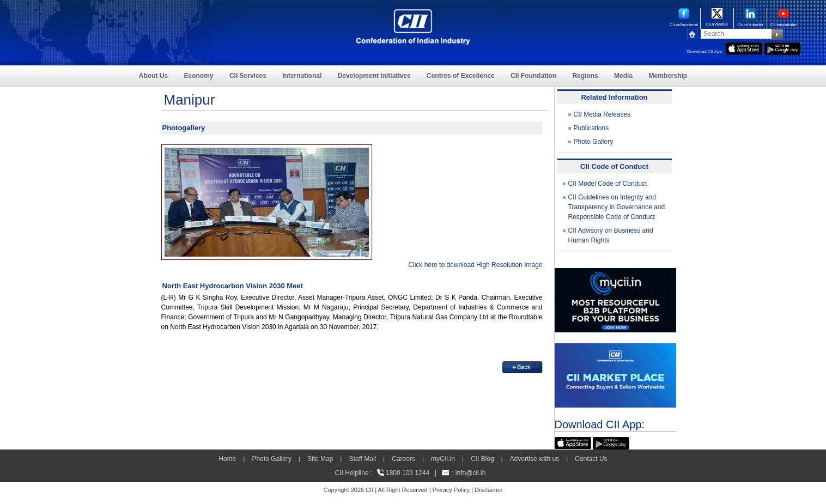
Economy (199, 76)
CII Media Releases (602, 114)
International (302, 76)
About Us (153, 76)
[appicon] (744, 47)
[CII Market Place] (615, 348)
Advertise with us (535, 459)
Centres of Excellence (461, 76)
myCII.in (443, 459)
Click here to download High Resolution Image (475, 265)
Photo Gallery (594, 142)
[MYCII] (615, 273)
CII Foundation (533, 76)
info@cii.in (471, 473)
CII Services (248, 76)
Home (227, 459)
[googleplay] (783, 47)
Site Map (320, 459)
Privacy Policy (451, 490)
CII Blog (482, 459)
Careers (403, 459)
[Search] (736, 34)
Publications (591, 128)
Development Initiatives (374, 76)
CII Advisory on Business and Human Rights (611, 235)
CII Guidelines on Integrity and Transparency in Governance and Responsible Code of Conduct (617, 207)
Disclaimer (488, 490)
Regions (585, 76)
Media (623, 76)
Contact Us (591, 459)
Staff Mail (362, 459)
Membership (668, 76)
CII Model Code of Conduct (608, 184)
